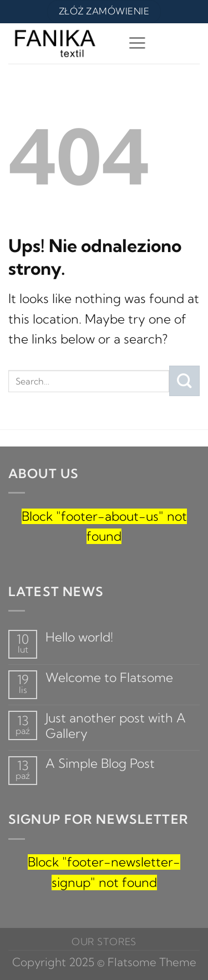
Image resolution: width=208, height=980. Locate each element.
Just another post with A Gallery (116, 726)
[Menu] (137, 43)
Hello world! (79, 637)
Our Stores (104, 941)
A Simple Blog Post (100, 764)
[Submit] (184, 381)
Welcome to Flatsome (109, 678)
